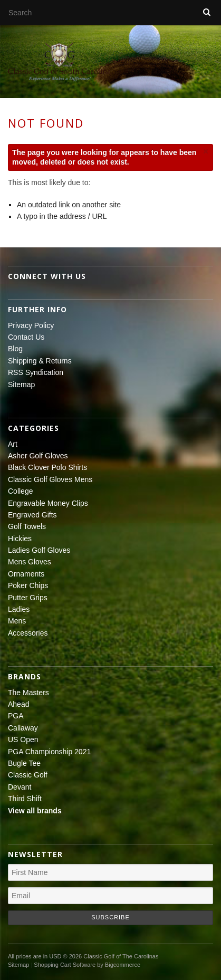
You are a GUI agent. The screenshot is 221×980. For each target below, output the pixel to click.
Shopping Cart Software (65, 965)
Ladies (19, 609)
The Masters (28, 693)
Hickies (20, 539)
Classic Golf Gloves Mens (50, 479)
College (20, 491)
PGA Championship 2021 (49, 752)
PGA (16, 716)
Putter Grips (28, 598)
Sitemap (21, 385)
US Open (23, 739)
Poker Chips (28, 585)
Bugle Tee (24, 763)
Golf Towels (27, 526)
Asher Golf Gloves (38, 456)
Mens (17, 621)
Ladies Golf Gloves (39, 550)
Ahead (18, 704)
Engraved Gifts (32, 515)
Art (13, 444)
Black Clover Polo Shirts (47, 467)
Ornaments (26, 574)
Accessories (28, 633)
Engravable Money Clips (48, 503)
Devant (20, 787)
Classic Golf (28, 775)
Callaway (23, 728)
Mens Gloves (30, 562)
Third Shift (25, 799)
